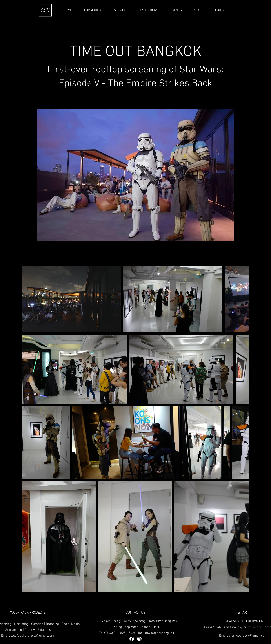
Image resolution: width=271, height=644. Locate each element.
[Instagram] (139, 639)
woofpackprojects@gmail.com (32, 636)
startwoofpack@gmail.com (248, 636)
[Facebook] (132, 639)
